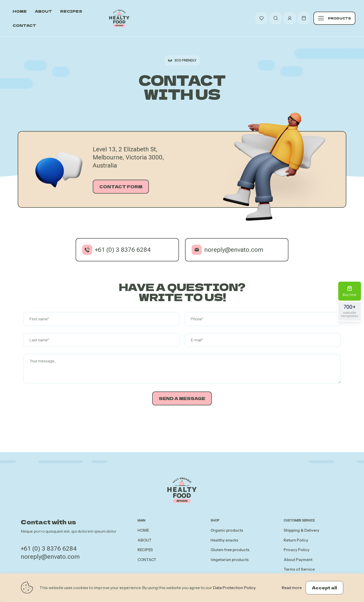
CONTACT (147, 560)
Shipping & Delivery (301, 530)
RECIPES (145, 550)
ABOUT (145, 540)
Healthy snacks (224, 540)
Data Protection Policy (234, 588)
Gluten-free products (230, 550)
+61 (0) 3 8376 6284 (49, 549)
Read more (292, 588)
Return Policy (296, 540)
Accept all (324, 588)
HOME (143, 530)
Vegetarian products (230, 560)
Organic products (227, 530)
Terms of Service (299, 569)
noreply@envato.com (50, 557)
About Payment (298, 560)
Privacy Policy (297, 550)
